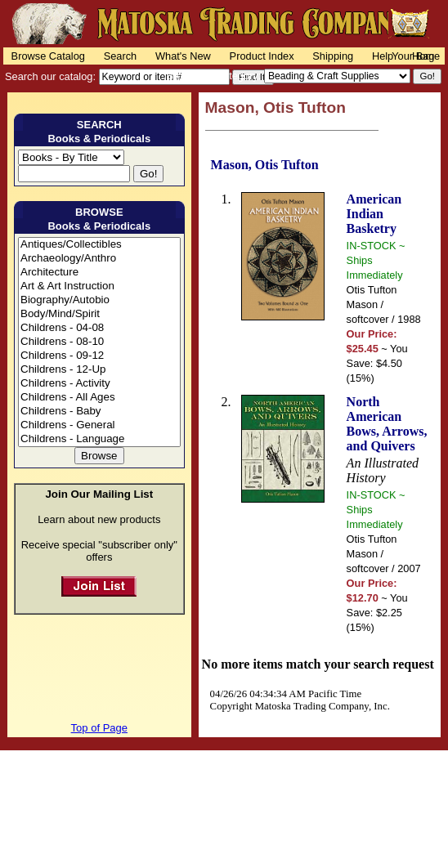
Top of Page (99, 728)
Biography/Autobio (99, 300)
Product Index (262, 56)
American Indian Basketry (374, 214)
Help (383, 56)
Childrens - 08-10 (99, 342)
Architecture (99, 273)
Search (121, 56)
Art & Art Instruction (99, 286)
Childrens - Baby (99, 412)
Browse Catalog (48, 56)
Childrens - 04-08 (99, 328)
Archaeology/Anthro (99, 259)
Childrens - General (99, 425)
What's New (183, 56)
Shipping (333, 56)
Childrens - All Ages (99, 398)
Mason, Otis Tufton (265, 165)
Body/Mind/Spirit (99, 314)
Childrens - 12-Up (99, 370)
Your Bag (413, 56)
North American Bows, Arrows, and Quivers (387, 424)
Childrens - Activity (99, 384)
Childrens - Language (99, 439)
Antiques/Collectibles (99, 245)
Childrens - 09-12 (99, 356)
